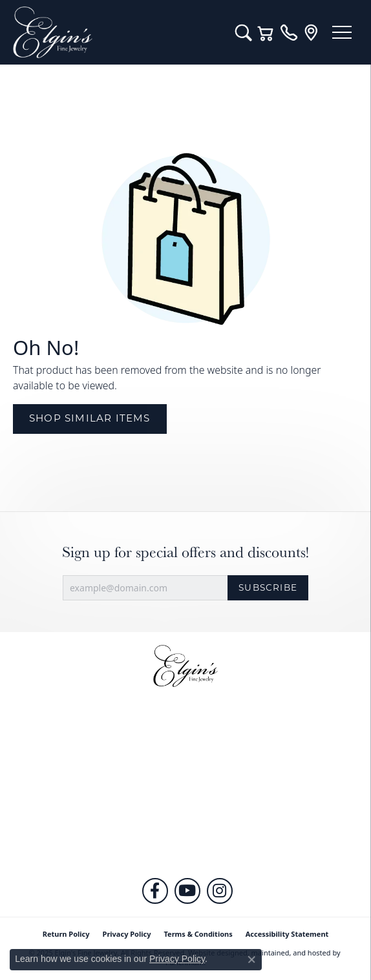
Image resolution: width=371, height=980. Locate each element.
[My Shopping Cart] (266, 32)
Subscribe (268, 587)
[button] (185, 736)
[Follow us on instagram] (220, 891)
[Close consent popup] (251, 959)
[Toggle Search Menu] (243, 32)
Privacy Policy (127, 934)
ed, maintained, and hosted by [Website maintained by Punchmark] (290, 953)
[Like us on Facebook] (155, 891)
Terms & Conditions (198, 934)
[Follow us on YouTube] (187, 891)
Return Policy (66, 934)
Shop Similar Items (90, 418)
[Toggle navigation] (342, 32)
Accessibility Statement (287, 934)
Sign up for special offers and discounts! (185, 552)
